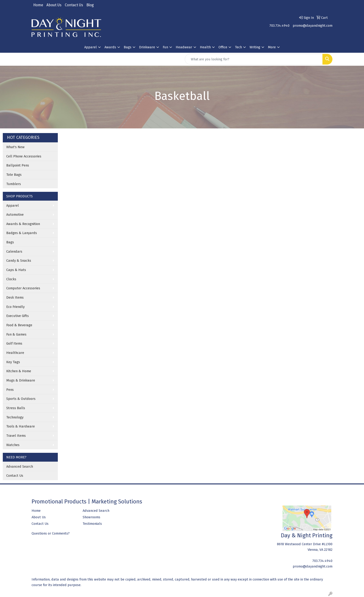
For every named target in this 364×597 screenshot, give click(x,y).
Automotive (15, 215)
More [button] (272, 47)
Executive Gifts (18, 316)
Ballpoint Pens (18, 165)
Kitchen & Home (19, 371)
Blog (90, 5)
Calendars (14, 251)
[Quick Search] (254, 59)
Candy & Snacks (19, 261)
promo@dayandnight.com (313, 26)
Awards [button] (110, 47)
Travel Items (16, 436)
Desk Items (15, 297)
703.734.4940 (279, 26)
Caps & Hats (16, 270)
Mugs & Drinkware (21, 380)
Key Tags (13, 362)
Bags (10, 242)
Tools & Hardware (21, 426)
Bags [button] (128, 47)
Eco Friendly (15, 307)
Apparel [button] (91, 47)
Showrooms (91, 517)
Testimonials (92, 524)
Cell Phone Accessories (24, 156)
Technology (15, 417)
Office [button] (223, 47)
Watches (13, 445)
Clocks (11, 279)
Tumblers (14, 184)
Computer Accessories (23, 288)
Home (38, 5)
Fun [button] (165, 47)
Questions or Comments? (51, 533)
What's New (15, 147)
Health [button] (205, 47)
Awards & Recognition (23, 224)
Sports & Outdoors (21, 399)
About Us (54, 5)
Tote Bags (14, 175)
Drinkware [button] (147, 47)
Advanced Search (20, 467)
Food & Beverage (19, 325)
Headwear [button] (184, 47)
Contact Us (74, 5)
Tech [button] (238, 47)
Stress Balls (16, 408)
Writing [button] (255, 47)
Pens (10, 390)
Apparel (13, 206)
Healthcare (15, 353)
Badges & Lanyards (22, 233)
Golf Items (14, 343)
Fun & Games (16, 334)
